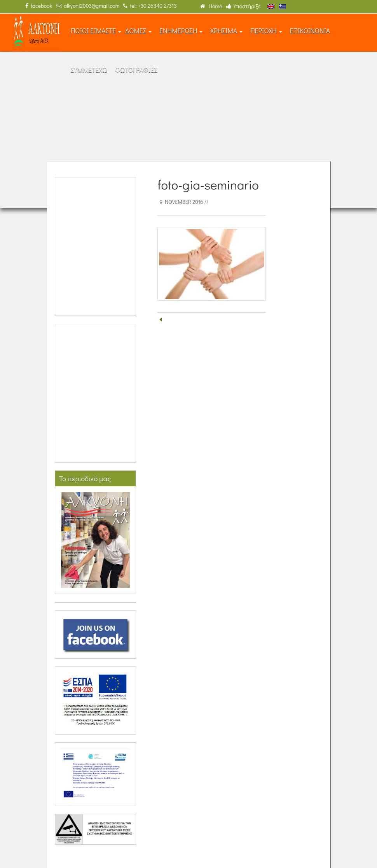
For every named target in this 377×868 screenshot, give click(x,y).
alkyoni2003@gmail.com (88, 6)
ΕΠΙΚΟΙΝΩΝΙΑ (310, 31)
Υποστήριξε (243, 6)
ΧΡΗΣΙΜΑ (226, 31)
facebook (39, 6)
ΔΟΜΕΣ (138, 31)
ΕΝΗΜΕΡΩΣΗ (181, 31)
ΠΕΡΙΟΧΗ (266, 31)
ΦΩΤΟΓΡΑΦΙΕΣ (136, 70)
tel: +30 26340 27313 (150, 6)
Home (211, 6)
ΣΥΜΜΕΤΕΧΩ (89, 70)
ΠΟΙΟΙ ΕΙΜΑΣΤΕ (96, 31)
